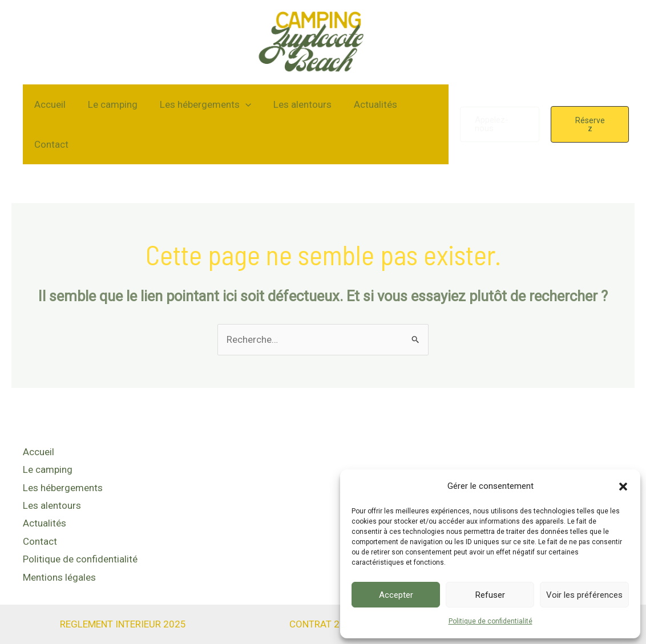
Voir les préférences (584, 595)
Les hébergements (198, 104)
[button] (623, 487)
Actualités (362, 104)
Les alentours (292, 104)
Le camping (108, 104)
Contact (50, 144)
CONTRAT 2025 (323, 613)
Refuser (490, 595)
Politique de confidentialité (490, 621)
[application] (238, 104)
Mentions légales (59, 567)
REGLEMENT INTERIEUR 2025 (123, 613)
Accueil (48, 104)
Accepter (396, 595)
